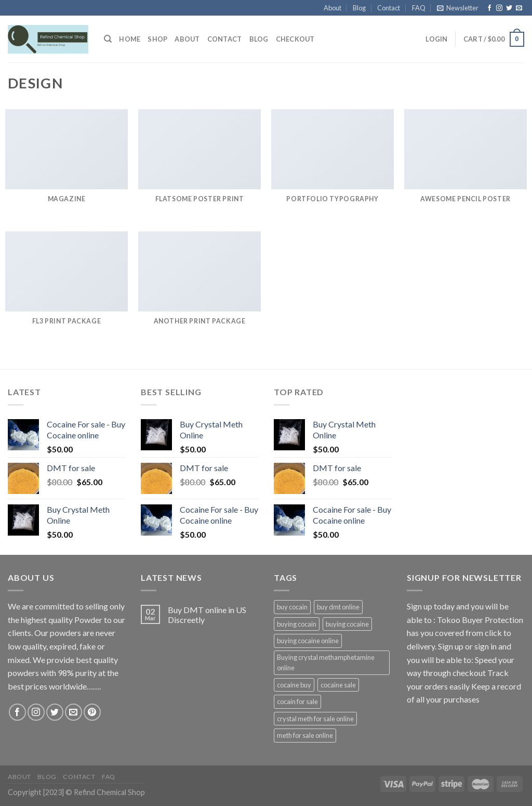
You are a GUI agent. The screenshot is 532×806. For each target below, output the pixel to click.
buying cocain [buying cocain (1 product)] (297, 624)
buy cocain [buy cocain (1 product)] (292, 607)
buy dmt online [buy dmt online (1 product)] (338, 607)
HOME (130, 39)
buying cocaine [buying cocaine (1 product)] (347, 624)
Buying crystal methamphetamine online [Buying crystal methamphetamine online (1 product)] (326, 662)
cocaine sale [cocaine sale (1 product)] (338, 685)
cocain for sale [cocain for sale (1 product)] (297, 701)
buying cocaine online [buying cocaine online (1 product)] (308, 641)
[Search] (108, 39)
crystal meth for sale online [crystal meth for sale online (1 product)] (315, 719)
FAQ (419, 8)
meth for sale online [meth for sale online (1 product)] (305, 735)
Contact (389, 8)
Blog (359, 8)
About (332, 8)
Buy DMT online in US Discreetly (207, 615)
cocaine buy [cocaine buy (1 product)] (294, 685)
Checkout (295, 39)
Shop (157, 39)
